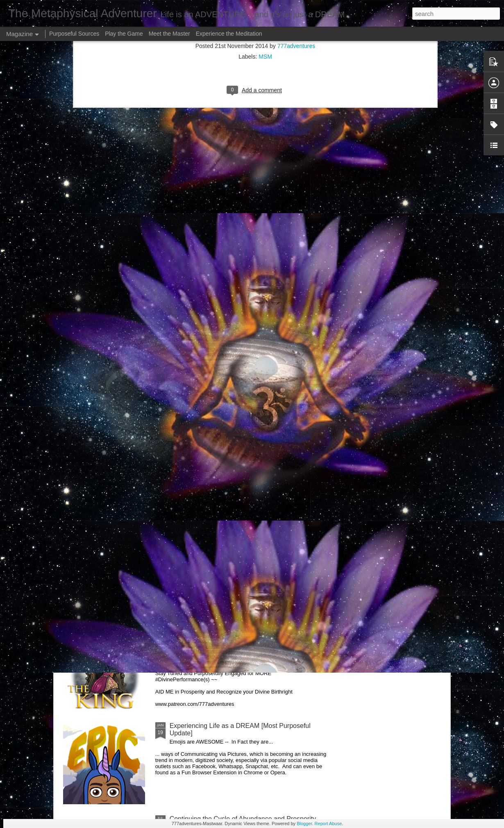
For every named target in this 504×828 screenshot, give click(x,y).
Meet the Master (169, 34)
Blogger (304, 823)
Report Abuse (328, 823)
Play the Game (124, 34)
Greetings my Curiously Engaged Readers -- (142, 540)
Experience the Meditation (229, 34)
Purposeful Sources (74, 34)
